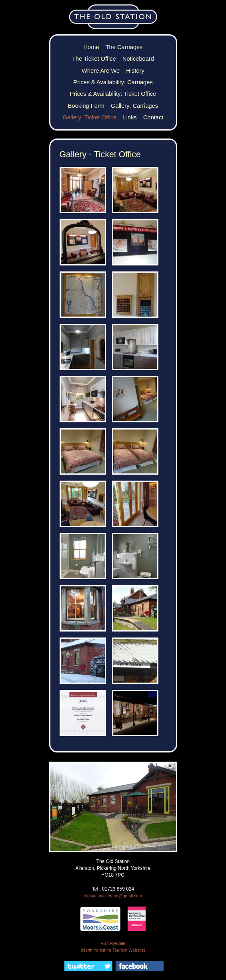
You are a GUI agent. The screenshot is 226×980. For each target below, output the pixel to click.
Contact (153, 117)
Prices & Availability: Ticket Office (113, 94)
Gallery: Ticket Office (90, 117)
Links (130, 117)
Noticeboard (138, 59)
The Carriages (124, 47)
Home (91, 47)
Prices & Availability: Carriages (113, 82)
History (135, 71)
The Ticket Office (94, 59)
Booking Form (86, 106)
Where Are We (101, 71)
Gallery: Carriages (134, 106)
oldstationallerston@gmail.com (113, 896)
